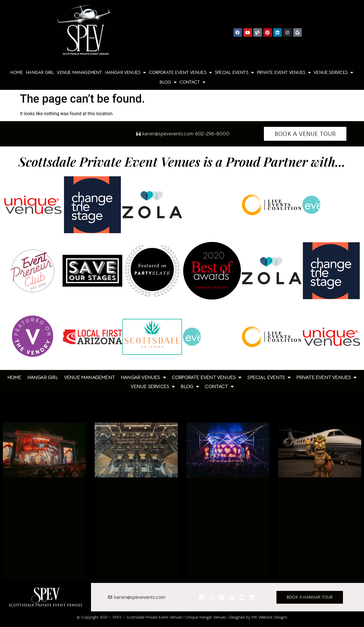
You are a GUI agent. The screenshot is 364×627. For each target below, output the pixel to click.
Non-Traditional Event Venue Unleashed (314, 502)
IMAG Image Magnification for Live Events (223, 502)
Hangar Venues (126, 73)
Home (16, 73)
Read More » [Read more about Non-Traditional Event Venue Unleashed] (301, 564)
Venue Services (333, 73)
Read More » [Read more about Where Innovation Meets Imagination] (25, 563)
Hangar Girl (40, 73)
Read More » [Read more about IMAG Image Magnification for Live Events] (209, 564)
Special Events (234, 73)
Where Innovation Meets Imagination (42, 498)
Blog (168, 82)
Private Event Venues (284, 73)
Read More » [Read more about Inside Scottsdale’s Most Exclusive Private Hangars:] (117, 571)
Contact (192, 82)
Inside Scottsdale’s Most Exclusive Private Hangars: (134, 502)
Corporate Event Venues (180, 73)
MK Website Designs (269, 617)
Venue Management (79, 73)
